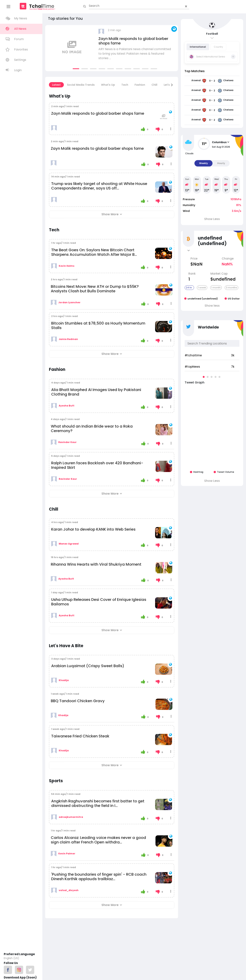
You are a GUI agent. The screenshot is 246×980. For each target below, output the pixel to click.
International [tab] (198, 47)
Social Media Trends (81, 85)
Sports (56, 781)
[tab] (212, 57)
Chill (154, 85)
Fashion (140, 85)
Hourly (221, 163)
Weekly (203, 163)
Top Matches (195, 71)
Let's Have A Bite (66, 646)
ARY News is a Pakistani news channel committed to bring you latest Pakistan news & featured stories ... (135, 54)
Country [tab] (218, 47)
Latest (56, 85)
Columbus (219, 142)
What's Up (108, 85)
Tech (125, 85)
